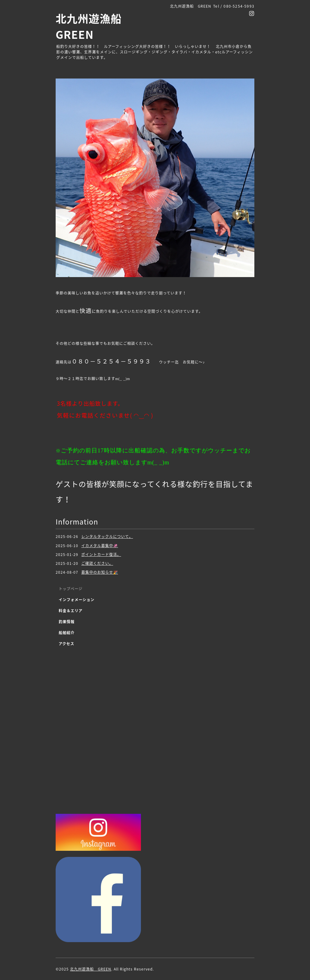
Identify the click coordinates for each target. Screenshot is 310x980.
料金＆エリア (71, 611)
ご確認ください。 (97, 563)
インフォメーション (77, 600)
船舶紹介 (67, 633)
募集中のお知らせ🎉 (100, 572)
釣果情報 (67, 622)
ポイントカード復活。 (101, 554)
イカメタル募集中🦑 (100, 546)
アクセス (66, 644)
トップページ (71, 589)
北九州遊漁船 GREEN (91, 969)
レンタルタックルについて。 (107, 536)
